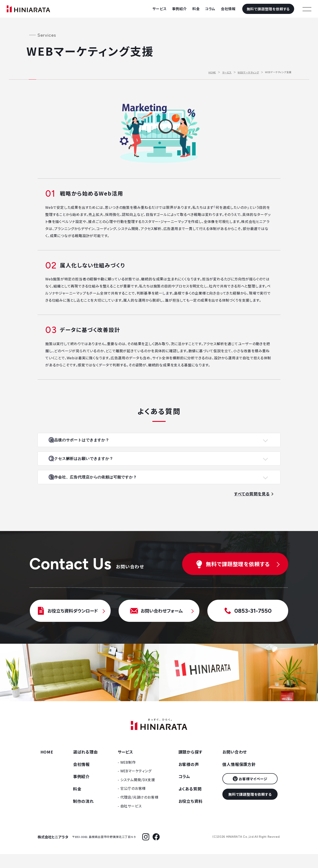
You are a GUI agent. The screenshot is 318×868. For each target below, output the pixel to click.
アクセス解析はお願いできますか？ (93, 466)
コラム (210, 9)
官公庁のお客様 (133, 802)
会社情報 (228, 9)
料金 (196, 9)
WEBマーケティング (248, 72)
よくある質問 (190, 803)
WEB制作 (128, 776)
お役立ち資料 (191, 815)
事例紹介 (179, 9)
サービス (159, 9)
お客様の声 (189, 778)
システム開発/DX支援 (138, 794)
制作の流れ (83, 815)
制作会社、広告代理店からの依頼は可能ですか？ (106, 489)
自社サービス (131, 820)
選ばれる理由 (85, 766)
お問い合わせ (235, 766)
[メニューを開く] (307, 9)
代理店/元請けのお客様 (139, 811)
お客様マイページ (253, 792)
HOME (212, 72)
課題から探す (190, 766)
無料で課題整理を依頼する (268, 9)
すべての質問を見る (252, 508)
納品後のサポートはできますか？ (91, 442)
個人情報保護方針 (239, 778)
